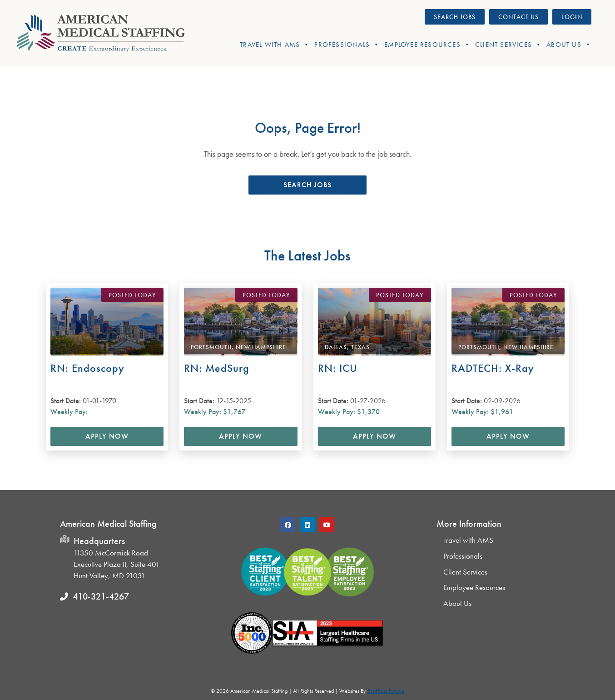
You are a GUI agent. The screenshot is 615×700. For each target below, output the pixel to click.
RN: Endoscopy (87, 368)
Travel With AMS (275, 45)
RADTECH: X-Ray (493, 368)
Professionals (347, 45)
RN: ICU (338, 368)
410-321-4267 (101, 596)
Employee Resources (427, 45)
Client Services (508, 45)
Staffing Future (386, 691)
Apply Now (107, 436)
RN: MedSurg (217, 368)
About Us (569, 45)
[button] (307, 185)
